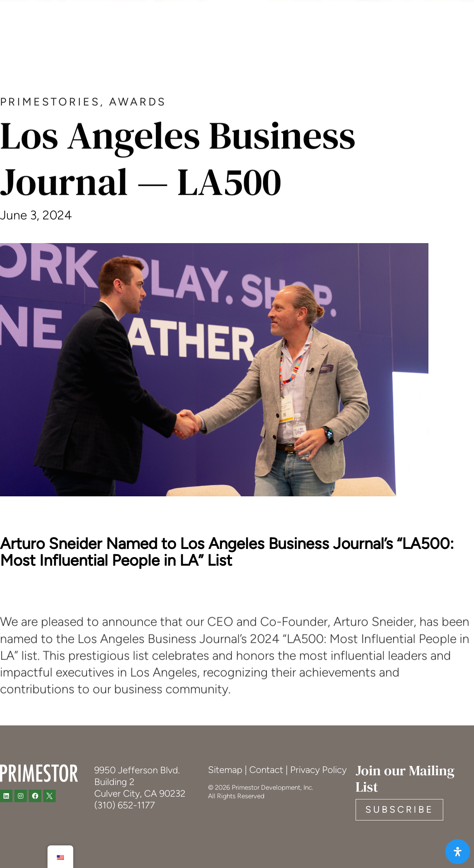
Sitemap (225, 770)
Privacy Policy (318, 770)
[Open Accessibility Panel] (458, 852)
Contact (266, 770)
